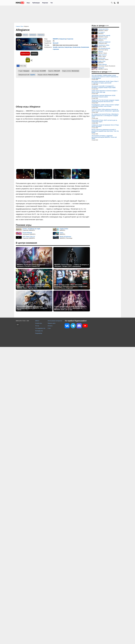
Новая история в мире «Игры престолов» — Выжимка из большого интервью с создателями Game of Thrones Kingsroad (71, 286)
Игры (28, 3)
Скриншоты (41, 35)
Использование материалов (55, 321)
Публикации (36, 3)
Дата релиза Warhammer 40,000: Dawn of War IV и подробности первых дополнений (105, 82)
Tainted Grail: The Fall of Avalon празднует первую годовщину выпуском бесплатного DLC (105, 101)
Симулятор (63, 39)
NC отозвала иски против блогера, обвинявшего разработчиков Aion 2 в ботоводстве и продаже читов (105, 116)
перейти (33, 75)
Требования (33, 35)
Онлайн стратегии (58, 47)
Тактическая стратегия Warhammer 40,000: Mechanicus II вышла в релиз (104, 96)
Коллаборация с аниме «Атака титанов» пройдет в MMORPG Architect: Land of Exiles (105, 106)
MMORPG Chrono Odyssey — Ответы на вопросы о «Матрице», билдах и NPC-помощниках (72, 265)
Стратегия (70, 39)
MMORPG (56, 39)
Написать (34, 54)
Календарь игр (39, 331)
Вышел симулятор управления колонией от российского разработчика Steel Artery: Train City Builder (105, 131)
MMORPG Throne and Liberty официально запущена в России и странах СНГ (31, 265)
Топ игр (37, 326)
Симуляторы (68, 47)
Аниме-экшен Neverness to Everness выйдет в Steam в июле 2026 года (104, 91)
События (25, 35)
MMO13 (37, 321)
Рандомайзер (39, 333)
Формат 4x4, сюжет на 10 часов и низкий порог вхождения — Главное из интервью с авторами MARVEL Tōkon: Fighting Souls (33, 286)
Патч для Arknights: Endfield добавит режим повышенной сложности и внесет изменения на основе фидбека (105, 77)
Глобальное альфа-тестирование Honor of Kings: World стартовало (105, 126)
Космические (77, 47)
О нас (49, 328)
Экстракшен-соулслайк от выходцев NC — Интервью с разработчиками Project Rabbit (104, 87)
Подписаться (25, 54)
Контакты (50, 326)
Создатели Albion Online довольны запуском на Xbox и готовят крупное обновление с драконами (105, 110)
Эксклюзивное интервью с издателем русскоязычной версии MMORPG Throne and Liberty (32, 308)
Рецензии (45, 3)
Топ (52, 3)
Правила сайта (52, 323)
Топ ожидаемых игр (40, 328)
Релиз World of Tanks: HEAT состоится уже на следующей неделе (104, 121)
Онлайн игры (39, 323)
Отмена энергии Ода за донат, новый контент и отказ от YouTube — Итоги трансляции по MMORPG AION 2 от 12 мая (70, 308)
